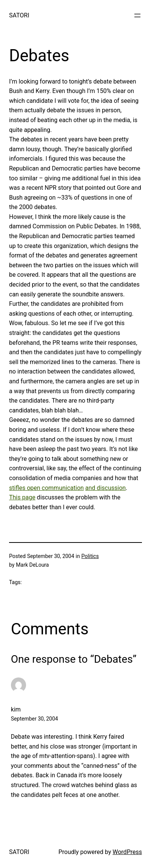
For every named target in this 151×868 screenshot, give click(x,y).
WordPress (127, 852)
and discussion (106, 488)
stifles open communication (46, 488)
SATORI (19, 15)
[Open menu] (137, 15)
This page (22, 497)
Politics (90, 556)
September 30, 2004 (35, 719)
